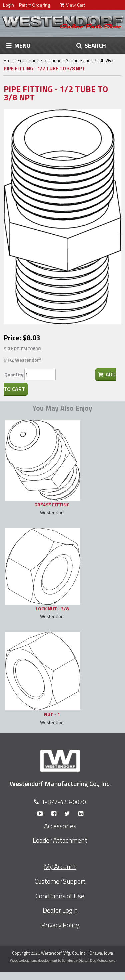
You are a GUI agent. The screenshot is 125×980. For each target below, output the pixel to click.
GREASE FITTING (52, 504)
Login (8, 5)
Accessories (60, 826)
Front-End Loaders (24, 60)
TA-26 (104, 60)
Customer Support (60, 881)
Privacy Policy (60, 925)
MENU (18, 45)
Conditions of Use (60, 896)
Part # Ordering (34, 5)
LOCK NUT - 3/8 (52, 608)
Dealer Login (60, 910)
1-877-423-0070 (64, 802)
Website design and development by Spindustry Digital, (63, 960)
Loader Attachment (60, 840)
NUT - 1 (52, 714)
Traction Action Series (70, 60)
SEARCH (91, 45)
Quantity (14, 374)
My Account (60, 867)
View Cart (73, 5)
